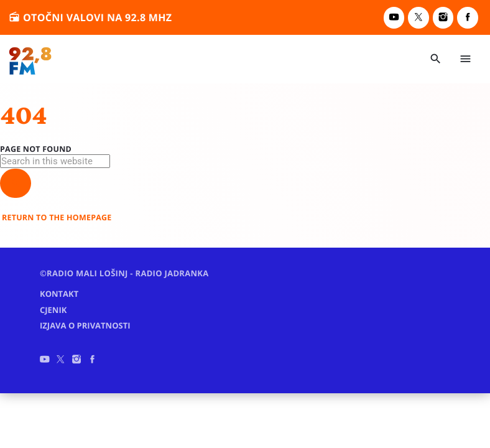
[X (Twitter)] (418, 18)
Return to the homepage (57, 217)
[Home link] (30, 59)
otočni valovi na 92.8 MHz (90, 17)
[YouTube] (394, 18)
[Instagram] (443, 18)
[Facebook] (468, 18)
